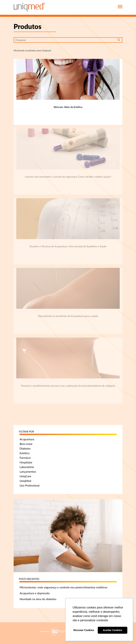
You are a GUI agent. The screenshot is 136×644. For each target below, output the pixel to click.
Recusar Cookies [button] (84, 630)
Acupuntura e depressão (35, 593)
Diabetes (25, 448)
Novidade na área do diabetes (38, 599)
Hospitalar (26, 462)
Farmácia (25, 458)
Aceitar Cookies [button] (113, 630)
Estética (25, 453)
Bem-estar (26, 444)
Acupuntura (27, 439)
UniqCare (25, 476)
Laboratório (27, 467)
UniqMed (25, 481)
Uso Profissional (30, 485)
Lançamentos (28, 471)
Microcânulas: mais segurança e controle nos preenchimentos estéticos (63, 587)
